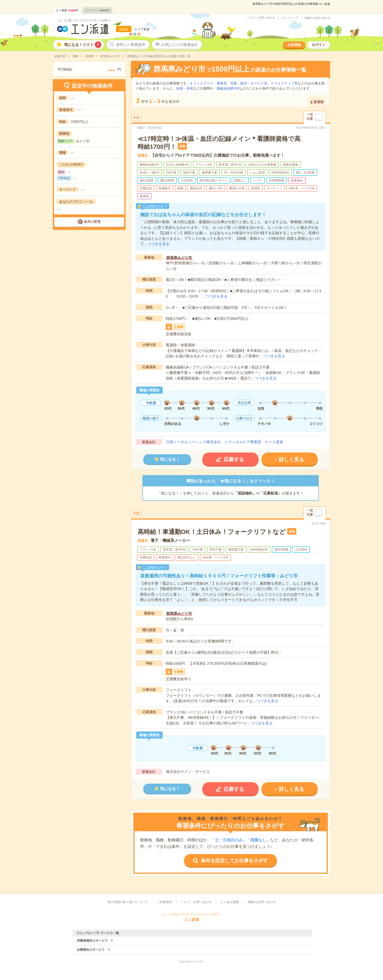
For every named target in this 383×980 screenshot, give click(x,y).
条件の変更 (92, 222)
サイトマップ (290, 18)
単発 (190, 88)
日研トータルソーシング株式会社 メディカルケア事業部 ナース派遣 (225, 442)
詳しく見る (292, 460)
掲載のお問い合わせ (317, 18)
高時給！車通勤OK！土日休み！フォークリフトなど (212, 532)
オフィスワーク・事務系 (208, 83)
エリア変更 (142, 29)
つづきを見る (158, 244)
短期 (180, 88)
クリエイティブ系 (284, 83)
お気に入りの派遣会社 (180, 45)
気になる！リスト (83, 45)
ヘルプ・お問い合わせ (261, 18)
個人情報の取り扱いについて (128, 902)
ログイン (319, 45)
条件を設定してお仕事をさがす (234, 861)
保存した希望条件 (131, 45)
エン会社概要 (230, 902)
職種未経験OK (228, 88)
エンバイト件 (97, 10)
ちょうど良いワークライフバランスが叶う (84, 20)
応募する (234, 460)
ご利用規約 (164, 902)
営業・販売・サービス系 (249, 83)
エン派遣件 (67, 10)
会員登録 (294, 45)
